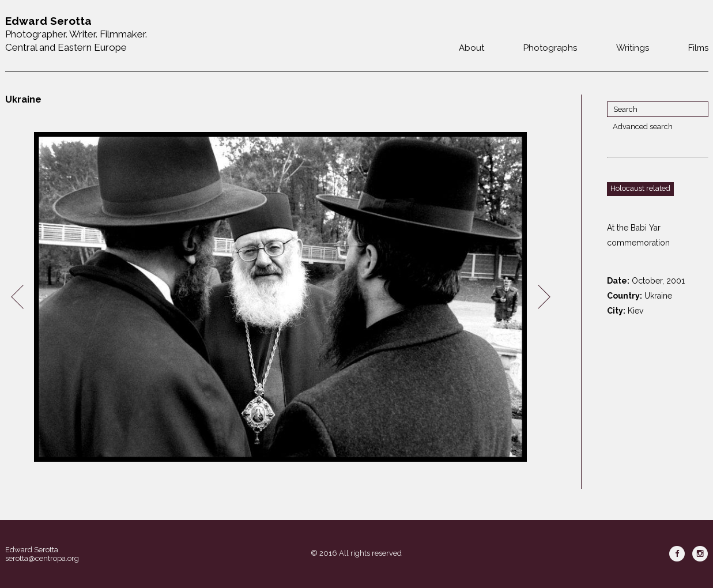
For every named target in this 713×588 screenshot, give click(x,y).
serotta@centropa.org (42, 558)
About (471, 48)
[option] (281, 297)
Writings (633, 48)
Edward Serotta (32, 550)
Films (698, 48)
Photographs (550, 48)
